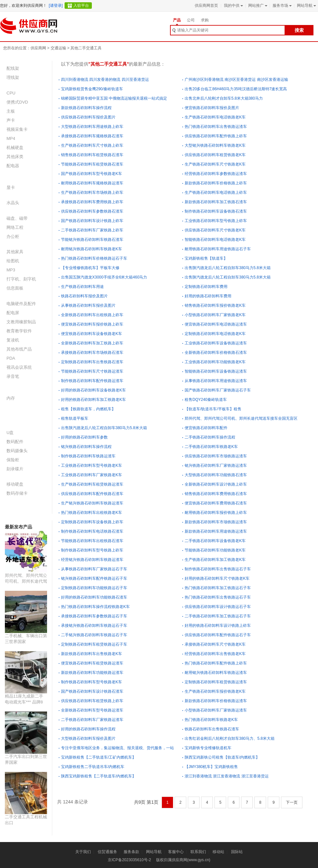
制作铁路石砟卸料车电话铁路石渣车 (92, 531)
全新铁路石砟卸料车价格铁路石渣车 (216, 353)
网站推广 (257, 6)
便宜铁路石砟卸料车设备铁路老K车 (92, 334)
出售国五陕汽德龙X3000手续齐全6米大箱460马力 (104, 277)
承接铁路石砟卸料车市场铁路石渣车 (92, 353)
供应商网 (38, 48)
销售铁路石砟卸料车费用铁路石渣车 (216, 494)
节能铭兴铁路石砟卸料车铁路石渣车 (92, 240)
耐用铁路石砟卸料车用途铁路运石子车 (218, 249)
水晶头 (13, 203)
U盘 (10, 433)
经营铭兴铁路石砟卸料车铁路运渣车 (92, 560)
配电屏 (13, 313)
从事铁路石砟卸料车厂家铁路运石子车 (94, 569)
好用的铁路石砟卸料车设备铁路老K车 (93, 390)
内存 (11, 398)
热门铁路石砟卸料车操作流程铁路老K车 (95, 607)
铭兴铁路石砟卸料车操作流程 (86, 447)
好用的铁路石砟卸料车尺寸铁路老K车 (217, 578)
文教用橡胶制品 (21, 322)
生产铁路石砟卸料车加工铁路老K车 (215, 560)
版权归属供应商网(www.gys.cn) (183, 860)
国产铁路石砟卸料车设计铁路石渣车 (92, 691)
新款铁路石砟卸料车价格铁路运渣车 (216, 701)
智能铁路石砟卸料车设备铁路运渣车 (216, 371)
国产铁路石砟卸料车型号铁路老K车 (92, 174)
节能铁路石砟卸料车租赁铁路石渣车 (92, 164)
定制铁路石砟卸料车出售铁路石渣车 (92, 362)
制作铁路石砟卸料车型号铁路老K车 (92, 682)
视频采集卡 (17, 129)
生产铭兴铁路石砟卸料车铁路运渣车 (92, 503)
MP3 (11, 270)
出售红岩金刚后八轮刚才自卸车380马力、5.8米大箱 (230, 738)
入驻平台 (81, 6)
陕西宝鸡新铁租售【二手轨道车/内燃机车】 (98, 776)
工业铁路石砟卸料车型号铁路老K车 (92, 465)
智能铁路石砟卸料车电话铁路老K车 (215, 240)
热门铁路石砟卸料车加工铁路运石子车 (218, 588)
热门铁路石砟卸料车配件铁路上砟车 (216, 663)
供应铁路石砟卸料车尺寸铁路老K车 (215, 230)
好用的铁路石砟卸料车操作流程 (88, 729)
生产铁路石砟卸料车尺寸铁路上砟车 (92, 145)
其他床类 (15, 157)
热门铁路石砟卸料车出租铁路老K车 (92, 513)
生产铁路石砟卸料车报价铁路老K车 (215, 691)
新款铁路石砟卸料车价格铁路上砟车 (216, 183)
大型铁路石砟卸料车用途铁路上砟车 (92, 127)
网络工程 (15, 227)
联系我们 (198, 852)
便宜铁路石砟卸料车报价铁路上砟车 (92, 324)
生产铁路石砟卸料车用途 (82, 287)
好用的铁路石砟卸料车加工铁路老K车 (93, 400)
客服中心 (176, 852)
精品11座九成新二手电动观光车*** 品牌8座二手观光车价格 (24, 702)
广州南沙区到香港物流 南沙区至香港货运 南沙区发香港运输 (236, 80)
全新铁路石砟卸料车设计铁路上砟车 (216, 484)
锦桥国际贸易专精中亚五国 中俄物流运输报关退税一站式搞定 (114, 98)
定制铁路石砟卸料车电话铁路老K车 (215, 334)
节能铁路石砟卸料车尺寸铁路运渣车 (92, 371)
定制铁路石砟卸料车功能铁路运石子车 (94, 588)
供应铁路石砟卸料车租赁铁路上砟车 (92, 701)
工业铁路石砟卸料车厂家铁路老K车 (92, 475)
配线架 (13, 68)
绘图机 (13, 261)
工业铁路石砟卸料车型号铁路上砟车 (216, 221)
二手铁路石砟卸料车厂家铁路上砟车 (92, 230)
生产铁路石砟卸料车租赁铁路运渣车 (92, 484)
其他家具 (15, 252)
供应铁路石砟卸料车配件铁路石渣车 (92, 494)
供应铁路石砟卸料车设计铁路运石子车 (218, 607)
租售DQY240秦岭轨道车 (206, 400)
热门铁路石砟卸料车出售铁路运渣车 (216, 127)
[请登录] (56, 6)
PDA (11, 358)
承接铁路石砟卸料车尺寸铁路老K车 (215, 644)
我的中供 (233, 6)
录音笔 (13, 376)
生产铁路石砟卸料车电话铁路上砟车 (216, 192)
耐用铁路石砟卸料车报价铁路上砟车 (216, 513)
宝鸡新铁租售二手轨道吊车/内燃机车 (93, 767)
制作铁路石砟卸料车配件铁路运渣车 (92, 381)
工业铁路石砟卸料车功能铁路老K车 (215, 362)
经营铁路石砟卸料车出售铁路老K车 (215, 654)
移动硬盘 (15, 484)
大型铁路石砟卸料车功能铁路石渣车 (216, 475)
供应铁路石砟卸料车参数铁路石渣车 (92, 211)
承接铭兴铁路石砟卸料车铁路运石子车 (94, 626)
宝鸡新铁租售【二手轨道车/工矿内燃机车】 (98, 757)
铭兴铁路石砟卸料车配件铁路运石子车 (94, 578)
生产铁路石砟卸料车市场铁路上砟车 (92, 192)
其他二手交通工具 (86, 48)
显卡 (11, 187)
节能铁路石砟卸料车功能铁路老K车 (215, 550)
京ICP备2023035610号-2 (129, 860)
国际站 (237, 852)
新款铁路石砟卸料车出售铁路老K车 (92, 654)
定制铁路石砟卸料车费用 (206, 287)
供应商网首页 (206, 6)
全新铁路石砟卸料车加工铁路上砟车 (92, 343)
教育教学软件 (19, 331)
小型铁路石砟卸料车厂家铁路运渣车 (216, 710)
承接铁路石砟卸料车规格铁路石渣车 (92, 136)
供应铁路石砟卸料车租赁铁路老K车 (215, 155)
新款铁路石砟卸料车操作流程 (86, 108)
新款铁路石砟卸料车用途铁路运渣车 (216, 531)
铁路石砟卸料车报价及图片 (84, 296)
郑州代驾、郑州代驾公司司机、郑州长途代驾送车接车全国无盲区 (26, 581)
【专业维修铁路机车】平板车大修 (90, 268)
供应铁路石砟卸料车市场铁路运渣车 (216, 456)
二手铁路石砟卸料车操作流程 (210, 437)
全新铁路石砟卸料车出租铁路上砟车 (92, 315)
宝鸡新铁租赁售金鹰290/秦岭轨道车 (92, 89)
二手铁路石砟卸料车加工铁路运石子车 (218, 616)
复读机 (13, 340)
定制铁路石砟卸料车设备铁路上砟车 (92, 522)
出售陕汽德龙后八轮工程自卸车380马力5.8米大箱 (228, 268)
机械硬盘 (15, 148)
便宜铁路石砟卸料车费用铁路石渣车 (216, 503)
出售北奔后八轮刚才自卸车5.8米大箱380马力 (224, 98)
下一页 (292, 802)
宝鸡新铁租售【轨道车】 (206, 258)
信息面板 (15, 288)
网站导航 (306, 6)
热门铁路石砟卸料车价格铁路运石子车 (94, 258)
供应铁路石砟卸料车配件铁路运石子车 (218, 635)
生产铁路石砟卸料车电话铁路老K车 (215, 117)
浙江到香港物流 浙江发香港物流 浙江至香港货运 (227, 776)
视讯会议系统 (19, 367)
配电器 (13, 166)
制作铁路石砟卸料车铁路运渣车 (88, 456)
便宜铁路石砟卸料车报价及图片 (212, 108)
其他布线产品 (19, 349)
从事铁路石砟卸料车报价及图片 (88, 305)
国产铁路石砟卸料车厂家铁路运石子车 (218, 390)
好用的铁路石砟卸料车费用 (208, 296)
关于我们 (83, 852)
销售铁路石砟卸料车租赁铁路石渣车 (92, 155)
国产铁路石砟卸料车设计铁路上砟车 (92, 221)
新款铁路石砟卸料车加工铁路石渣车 (216, 202)
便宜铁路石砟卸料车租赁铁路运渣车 (92, 663)
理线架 (13, 77)
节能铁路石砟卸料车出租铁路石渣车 (92, 541)
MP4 (11, 138)
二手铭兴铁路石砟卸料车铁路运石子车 (94, 635)
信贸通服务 (107, 852)
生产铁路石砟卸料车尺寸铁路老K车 (215, 164)
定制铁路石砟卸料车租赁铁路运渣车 (216, 682)
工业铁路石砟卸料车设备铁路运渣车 (216, 343)
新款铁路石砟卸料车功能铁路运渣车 (92, 673)
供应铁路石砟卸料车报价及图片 (88, 117)
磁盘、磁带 (17, 218)
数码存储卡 (17, 493)
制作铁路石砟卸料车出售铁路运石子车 (218, 569)
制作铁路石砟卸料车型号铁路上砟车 (92, 550)
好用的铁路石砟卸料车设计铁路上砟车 (218, 626)
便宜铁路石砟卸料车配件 (206, 428)
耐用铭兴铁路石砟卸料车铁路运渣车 (216, 673)
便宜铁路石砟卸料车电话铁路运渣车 (216, 324)
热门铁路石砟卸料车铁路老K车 (211, 720)
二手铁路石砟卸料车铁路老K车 (211, 447)
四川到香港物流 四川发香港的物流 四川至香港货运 (105, 80)
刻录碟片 (15, 469)
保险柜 (13, 460)
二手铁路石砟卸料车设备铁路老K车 (215, 541)
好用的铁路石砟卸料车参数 (84, 437)
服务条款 (131, 852)
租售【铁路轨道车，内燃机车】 (88, 409)
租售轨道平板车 (75, 418)
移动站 (218, 852)
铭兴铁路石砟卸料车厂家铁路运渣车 (216, 465)
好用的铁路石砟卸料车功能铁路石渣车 (94, 597)
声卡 (11, 120)
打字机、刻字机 (21, 279)
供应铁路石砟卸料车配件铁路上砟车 (216, 136)
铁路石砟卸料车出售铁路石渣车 (212, 729)
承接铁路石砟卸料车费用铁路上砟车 (92, 202)
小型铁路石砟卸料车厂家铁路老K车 (215, 315)
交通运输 (58, 48)
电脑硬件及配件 (21, 304)
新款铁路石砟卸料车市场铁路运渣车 (216, 522)
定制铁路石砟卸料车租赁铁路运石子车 (94, 644)
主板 (11, 111)
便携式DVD (17, 102)
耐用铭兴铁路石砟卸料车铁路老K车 (92, 249)
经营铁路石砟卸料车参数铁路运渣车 (216, 174)
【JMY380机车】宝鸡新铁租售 (211, 767)
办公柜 (13, 236)
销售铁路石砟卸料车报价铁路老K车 (215, 305)
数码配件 (15, 442)
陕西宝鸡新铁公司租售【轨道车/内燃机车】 (222, 757)
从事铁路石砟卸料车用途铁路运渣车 (216, 381)
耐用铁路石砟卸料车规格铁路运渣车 (92, 183)
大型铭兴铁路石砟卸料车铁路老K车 (215, 145)
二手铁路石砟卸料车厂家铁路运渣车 (92, 720)
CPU (11, 93)
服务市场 (281, 6)
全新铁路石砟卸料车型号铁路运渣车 (92, 710)
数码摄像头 (17, 451)
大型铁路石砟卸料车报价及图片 (88, 738)
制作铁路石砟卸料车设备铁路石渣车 (216, 211)
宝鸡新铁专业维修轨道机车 (208, 748)
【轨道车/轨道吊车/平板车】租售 (213, 409)
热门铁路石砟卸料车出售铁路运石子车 (218, 597)
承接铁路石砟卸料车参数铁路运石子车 (94, 616)
